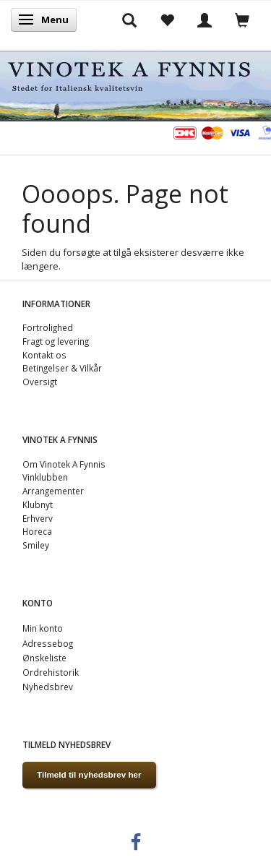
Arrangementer (53, 491)
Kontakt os (44, 355)
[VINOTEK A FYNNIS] (135, 83)
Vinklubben (45, 477)
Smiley (36, 545)
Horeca (37, 531)
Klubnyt (38, 504)
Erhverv (38, 518)
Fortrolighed (48, 327)
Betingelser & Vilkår (62, 368)
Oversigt (40, 382)
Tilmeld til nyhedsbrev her (89, 774)
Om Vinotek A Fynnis (64, 464)
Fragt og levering (56, 341)
